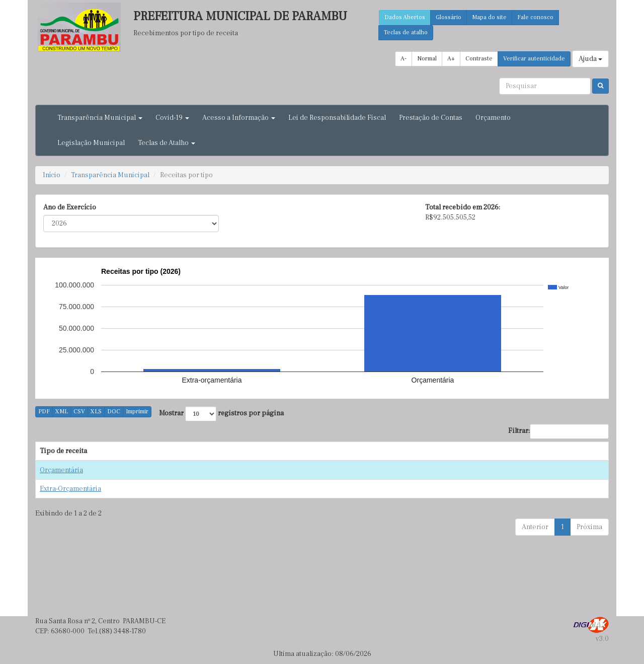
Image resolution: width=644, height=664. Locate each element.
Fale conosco (535, 17)
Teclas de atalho (406, 32)
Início (52, 175)
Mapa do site (489, 17)
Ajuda (590, 59)
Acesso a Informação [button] (239, 118)
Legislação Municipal (91, 143)
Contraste (479, 59)
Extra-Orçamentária (70, 489)
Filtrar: (558, 431)
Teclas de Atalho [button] (167, 143)
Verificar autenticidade (534, 59)
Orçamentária (61, 470)
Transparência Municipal (110, 175)
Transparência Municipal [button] (100, 118)
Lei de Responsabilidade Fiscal (337, 118)
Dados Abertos (405, 17)
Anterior (535, 527)
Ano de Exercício (70, 207)
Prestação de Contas (431, 118)
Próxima (589, 527)
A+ (451, 59)
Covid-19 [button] (172, 118)
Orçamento (493, 118)
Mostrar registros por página (221, 414)
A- (404, 59)
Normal (427, 59)
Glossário (449, 17)
